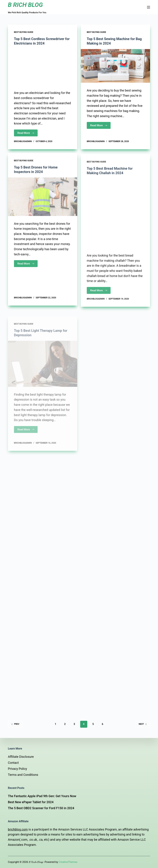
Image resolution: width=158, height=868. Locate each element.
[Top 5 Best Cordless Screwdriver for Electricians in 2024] (43, 67)
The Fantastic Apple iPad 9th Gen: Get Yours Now (42, 796)
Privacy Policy (18, 769)
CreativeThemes (68, 862)
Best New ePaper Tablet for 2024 (31, 802)
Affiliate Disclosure (21, 757)
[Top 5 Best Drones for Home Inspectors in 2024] (43, 202)
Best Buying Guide (24, 32)
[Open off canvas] (149, 7)
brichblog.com (18, 829)
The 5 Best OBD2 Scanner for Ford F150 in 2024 (41, 808)
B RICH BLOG (25, 5)
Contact (13, 763)
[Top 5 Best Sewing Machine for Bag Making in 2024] (115, 66)
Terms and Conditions (23, 775)
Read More (26, 133)
